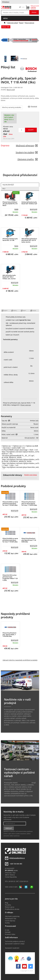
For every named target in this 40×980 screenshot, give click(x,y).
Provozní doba (10, 934)
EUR (23, 7)
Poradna (8, 905)
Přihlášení (6, 2)
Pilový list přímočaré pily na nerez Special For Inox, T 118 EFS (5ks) (29, 503)
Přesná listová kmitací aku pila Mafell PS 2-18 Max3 (10, 204)
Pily (4, 189)
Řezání (21, 23)
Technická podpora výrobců (15, 941)
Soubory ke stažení (27, 152)
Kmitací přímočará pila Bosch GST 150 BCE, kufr (29, 203)
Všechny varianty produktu (12, 107)
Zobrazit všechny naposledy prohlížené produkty (20, 660)
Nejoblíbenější (8, 185)
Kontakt (8, 932)
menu (5, 18)
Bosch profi (11, 90)
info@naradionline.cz (17, 858)
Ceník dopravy (10, 921)
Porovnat (34, 106)
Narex (16, 246)
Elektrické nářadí (13, 23)
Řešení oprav (10, 907)
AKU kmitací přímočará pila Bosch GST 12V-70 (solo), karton (29, 240)
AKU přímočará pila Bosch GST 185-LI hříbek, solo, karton (9, 277)
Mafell (16, 209)
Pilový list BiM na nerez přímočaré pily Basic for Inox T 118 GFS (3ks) (10, 540)
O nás (7, 930)
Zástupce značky (28, 159)
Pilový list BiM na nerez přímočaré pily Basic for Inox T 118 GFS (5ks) (10, 503)
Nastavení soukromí (12, 948)
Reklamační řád (11, 919)
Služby (7, 923)
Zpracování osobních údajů (15, 944)
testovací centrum (25, 783)
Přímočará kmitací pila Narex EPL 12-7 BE (10, 240)
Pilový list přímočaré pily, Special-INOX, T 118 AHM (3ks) (9, 635)
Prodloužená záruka (12, 909)
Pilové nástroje (29, 23)
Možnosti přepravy (27, 145)
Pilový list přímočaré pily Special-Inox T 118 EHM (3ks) (29, 540)
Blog (7, 903)
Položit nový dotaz (31, 475)
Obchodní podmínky (12, 916)
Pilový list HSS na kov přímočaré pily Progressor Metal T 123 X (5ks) (10, 578)
